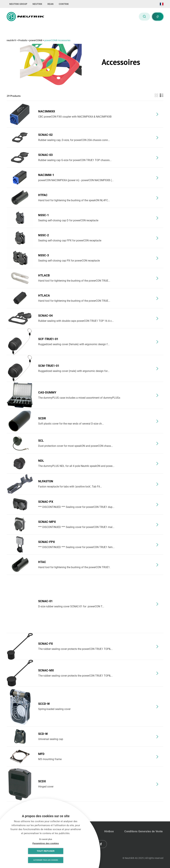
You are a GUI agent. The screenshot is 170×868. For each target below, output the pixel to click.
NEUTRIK (37, 4)
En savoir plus (46, 839)
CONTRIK (64, 4)
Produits (23, 40)
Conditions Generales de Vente (144, 831)
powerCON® (36, 40)
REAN (50, 4)
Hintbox (109, 831)
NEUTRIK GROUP (18, 4)
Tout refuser (62, 851)
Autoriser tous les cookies (46, 860)
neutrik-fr (12, 40)
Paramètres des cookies (29, 851)
